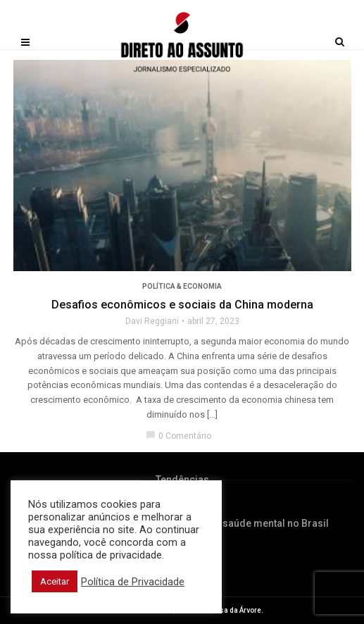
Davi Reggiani (152, 321)
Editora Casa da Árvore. (224, 610)
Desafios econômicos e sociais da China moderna (182, 305)
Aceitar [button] (55, 581)
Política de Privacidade (133, 582)
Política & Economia (182, 286)
